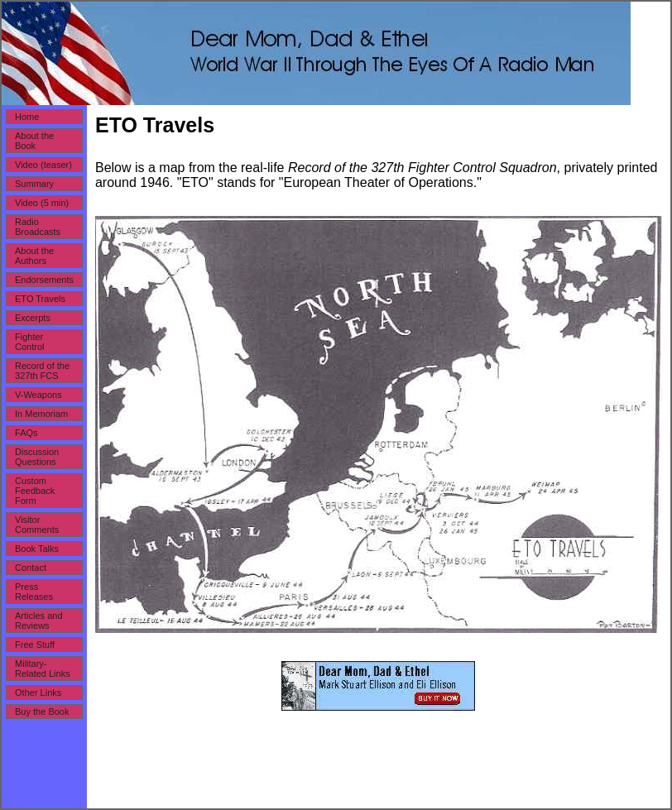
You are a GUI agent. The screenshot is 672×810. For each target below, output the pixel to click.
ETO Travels (40, 299)
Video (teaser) (43, 165)
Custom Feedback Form (35, 491)
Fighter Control (29, 342)
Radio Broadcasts (38, 227)
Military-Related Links (43, 669)
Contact (31, 568)
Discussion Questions (37, 457)
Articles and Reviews (38, 621)
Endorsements (44, 280)
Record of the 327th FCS (42, 371)
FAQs (26, 433)
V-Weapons (38, 395)
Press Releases (34, 592)
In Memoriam (41, 414)
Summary (34, 184)
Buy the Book (42, 712)
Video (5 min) (42, 203)
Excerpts (33, 318)
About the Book (34, 141)
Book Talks (37, 549)
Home (27, 117)
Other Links (38, 693)
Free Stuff (35, 645)
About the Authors (34, 256)
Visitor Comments (37, 525)
